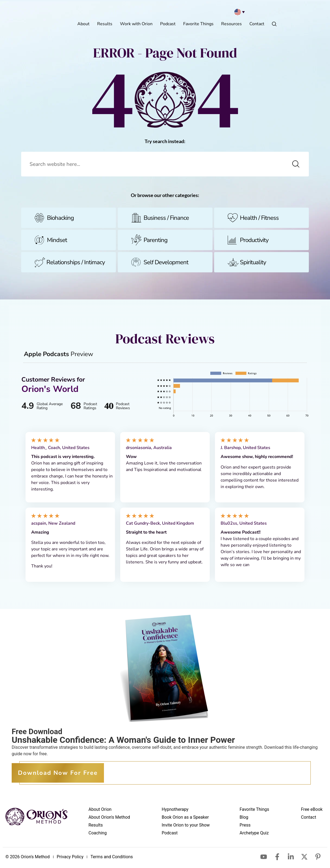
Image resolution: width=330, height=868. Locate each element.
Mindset (57, 241)
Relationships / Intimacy (76, 264)
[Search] (296, 165)
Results (105, 24)
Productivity (254, 241)
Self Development (166, 264)
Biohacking (60, 219)
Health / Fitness (259, 219)
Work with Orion (136, 24)
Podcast (168, 24)
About (83, 24)
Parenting (156, 241)
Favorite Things (198, 24)
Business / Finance (166, 219)
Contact (257, 24)
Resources (231, 24)
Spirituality (253, 264)
